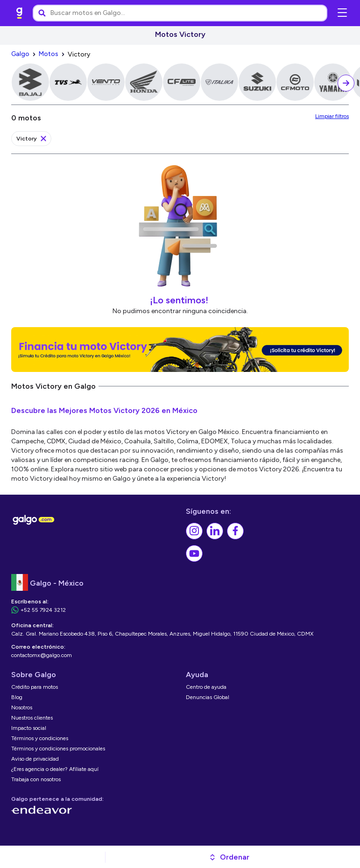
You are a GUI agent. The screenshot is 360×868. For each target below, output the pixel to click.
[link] (20, 13)
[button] (229, 857)
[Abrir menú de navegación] (342, 13)
